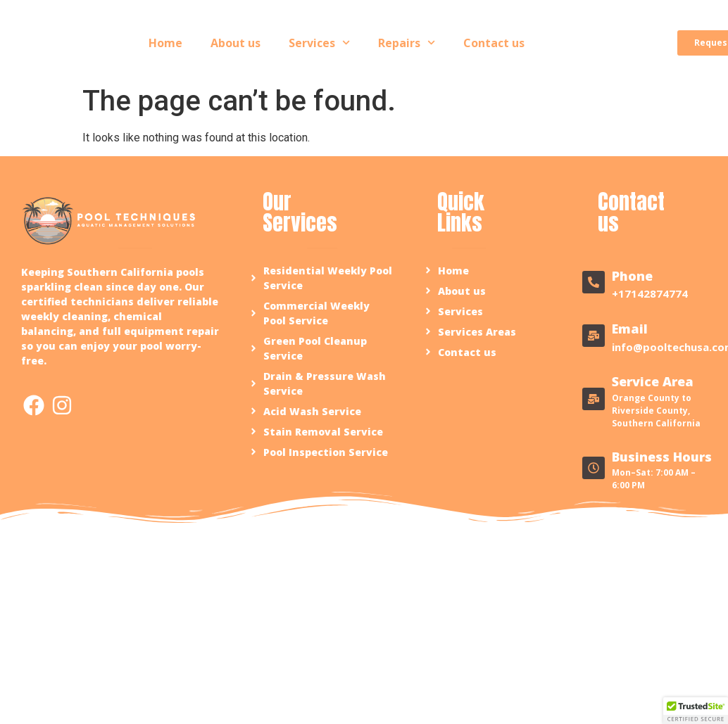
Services (319, 43)
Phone (632, 276)
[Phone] (594, 282)
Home (165, 43)
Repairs (407, 43)
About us (236, 43)
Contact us (494, 43)
